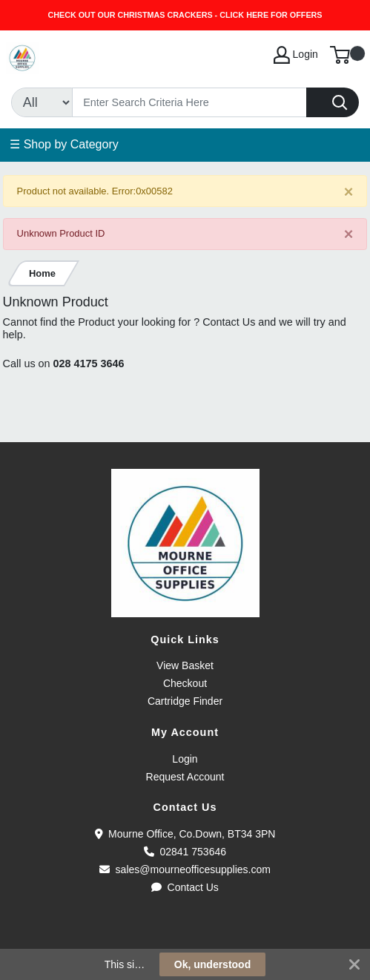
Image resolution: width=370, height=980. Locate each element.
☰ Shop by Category (64, 144)
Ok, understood (212, 964)
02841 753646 (185, 852)
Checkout (185, 683)
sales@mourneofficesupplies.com (185, 869)
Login (185, 759)
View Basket (185, 665)
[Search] (189, 102)
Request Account (185, 777)
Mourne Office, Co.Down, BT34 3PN (185, 834)
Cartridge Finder (185, 701)
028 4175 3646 (89, 364)
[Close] (349, 192)
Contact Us (185, 887)
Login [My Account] (296, 55)
